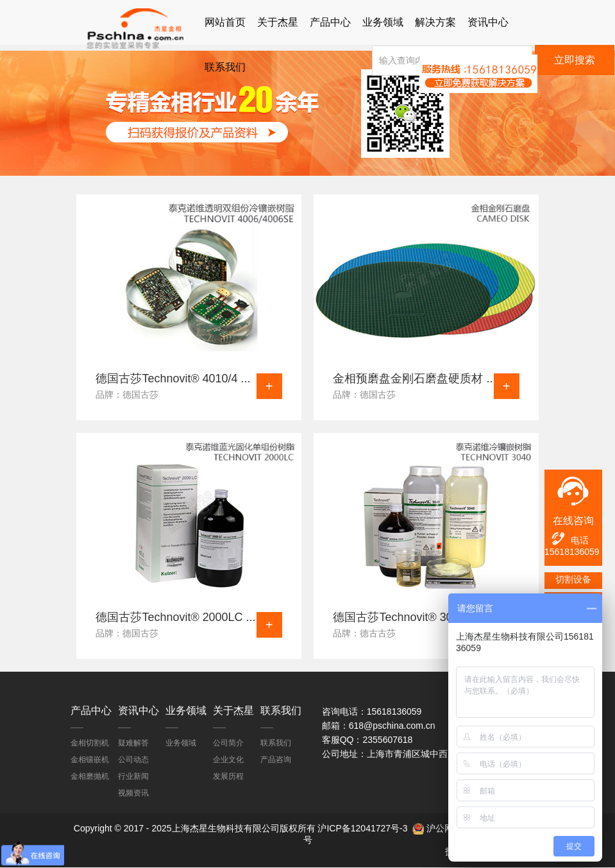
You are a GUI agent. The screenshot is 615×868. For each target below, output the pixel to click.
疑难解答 (133, 743)
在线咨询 (573, 521)
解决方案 (435, 22)
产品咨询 (276, 760)
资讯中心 (488, 22)
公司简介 (228, 743)
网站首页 (225, 22)
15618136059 (572, 552)
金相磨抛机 (90, 776)
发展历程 (228, 776)
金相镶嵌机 (90, 760)
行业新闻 (133, 776)
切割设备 (573, 579)
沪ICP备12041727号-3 (362, 829)
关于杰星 (278, 22)
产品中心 (330, 22)
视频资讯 (133, 793)
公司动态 (133, 760)
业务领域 (383, 22)
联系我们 (225, 67)
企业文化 (228, 760)
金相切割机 (90, 743)
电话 (569, 539)
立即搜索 (575, 60)
